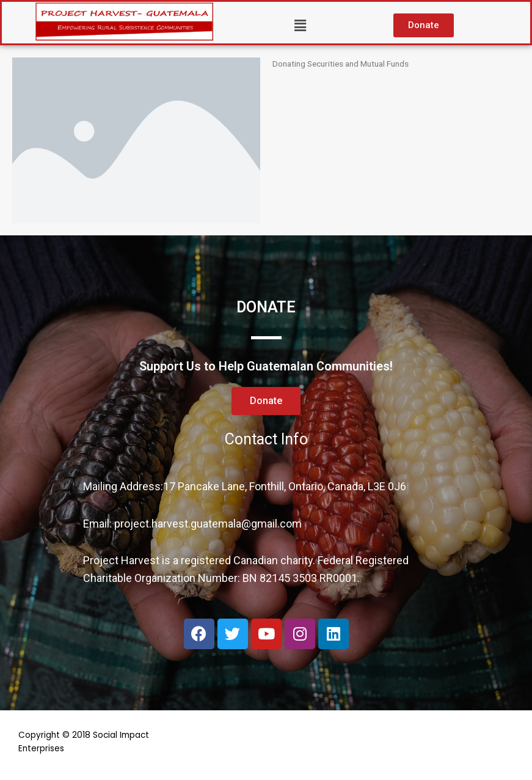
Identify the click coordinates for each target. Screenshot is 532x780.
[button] (424, 25)
